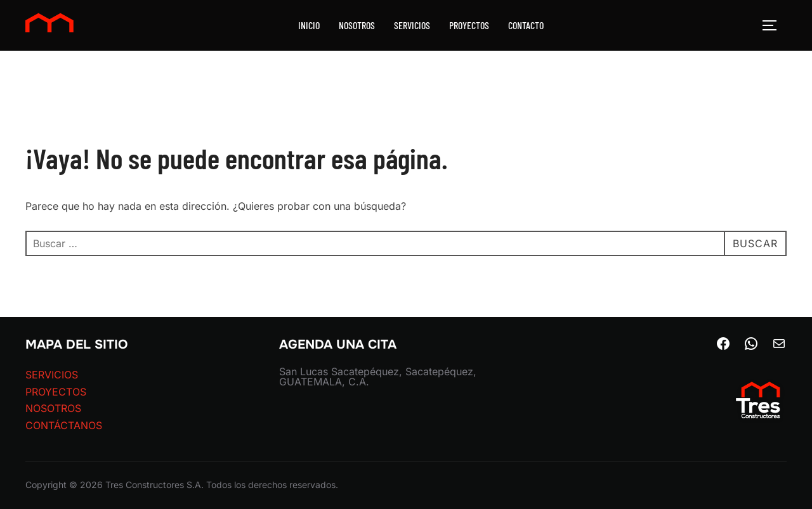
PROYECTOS (469, 25)
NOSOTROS (357, 25)
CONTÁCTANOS (64, 425)
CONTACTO (526, 25)
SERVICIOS (412, 25)
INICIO (309, 25)
